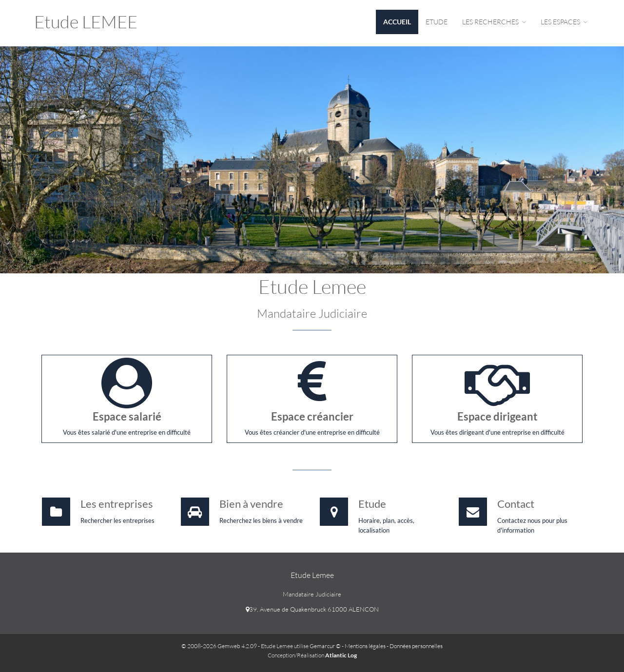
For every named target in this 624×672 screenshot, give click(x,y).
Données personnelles (416, 646)
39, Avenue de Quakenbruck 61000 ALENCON (312, 609)
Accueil (397, 22)
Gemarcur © (325, 646)
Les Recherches (494, 22)
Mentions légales (365, 646)
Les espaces (564, 22)
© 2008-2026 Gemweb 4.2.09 (219, 646)
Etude (437, 22)
